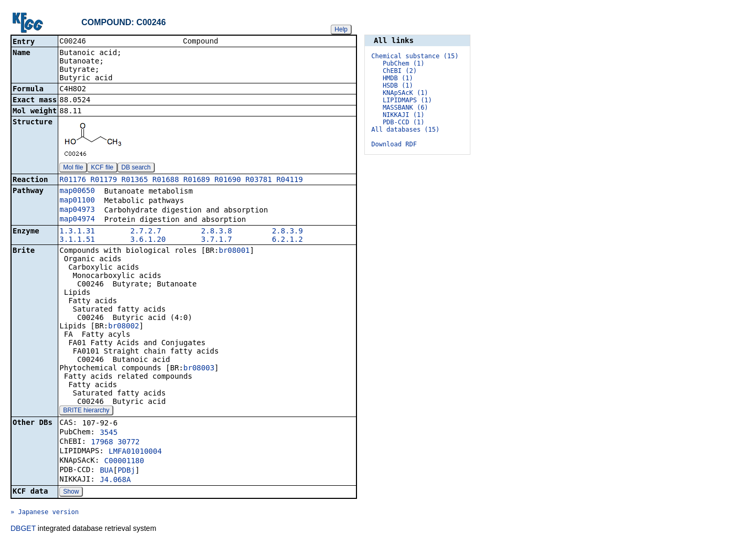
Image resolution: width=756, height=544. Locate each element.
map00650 (77, 191)
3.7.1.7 (217, 240)
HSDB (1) (398, 86)
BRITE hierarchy (86, 411)
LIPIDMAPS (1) (407, 100)
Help (341, 29)
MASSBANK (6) (406, 108)
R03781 (259, 180)
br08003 (199, 369)
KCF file (102, 168)
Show (71, 493)
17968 (102, 443)
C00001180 (124, 462)
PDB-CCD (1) (403, 122)
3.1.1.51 (77, 240)
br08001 (234, 251)
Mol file (73, 168)
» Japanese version (45, 513)
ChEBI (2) (400, 71)
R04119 (290, 180)
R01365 (135, 180)
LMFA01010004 (135, 452)
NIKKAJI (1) (403, 115)
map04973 (77, 210)
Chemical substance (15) (415, 56)
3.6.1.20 (148, 240)
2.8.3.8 (217, 232)
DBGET (23, 529)
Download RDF (394, 144)
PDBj (127, 471)
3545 (109, 433)
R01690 (228, 180)
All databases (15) (405, 130)
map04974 (77, 220)
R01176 (73, 180)
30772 (129, 443)
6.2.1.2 (287, 240)
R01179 (104, 180)
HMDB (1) (398, 78)
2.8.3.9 (287, 232)
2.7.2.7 (146, 232)
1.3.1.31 (77, 232)
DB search (136, 168)
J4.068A (115, 481)
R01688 (166, 180)
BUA (106, 471)
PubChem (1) (403, 63)
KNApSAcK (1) (406, 93)
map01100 (77, 201)
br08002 (124, 327)
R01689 (197, 180)
